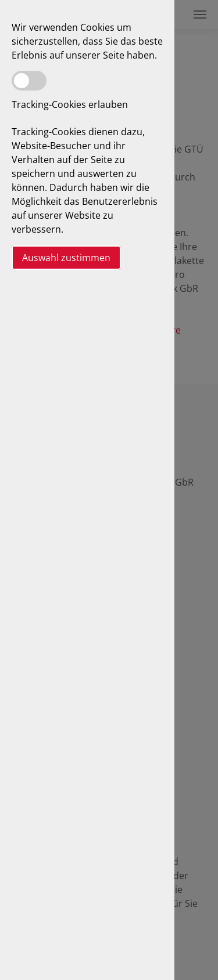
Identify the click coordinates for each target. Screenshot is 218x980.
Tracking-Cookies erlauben (70, 104)
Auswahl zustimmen (66, 258)
